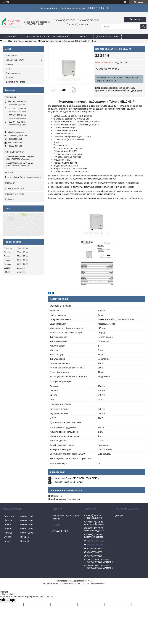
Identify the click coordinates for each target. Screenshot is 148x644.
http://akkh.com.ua (16, 132)
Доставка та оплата (107, 37)
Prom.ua (88, 581)
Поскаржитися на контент (70, 584)
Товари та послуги (35, 37)
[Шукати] (143, 27)
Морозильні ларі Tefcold (50, 41)
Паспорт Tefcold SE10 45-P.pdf (68, 482)
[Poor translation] (11, 600)
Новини (10, 64)
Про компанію (61, 37)
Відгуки (10, 77)
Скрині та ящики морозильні (22, 41)
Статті (9, 69)
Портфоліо (11, 56)
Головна (11, 37)
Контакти (83, 37)
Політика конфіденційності (94, 584)
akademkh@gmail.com (17, 136)
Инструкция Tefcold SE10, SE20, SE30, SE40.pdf (77, 478)
